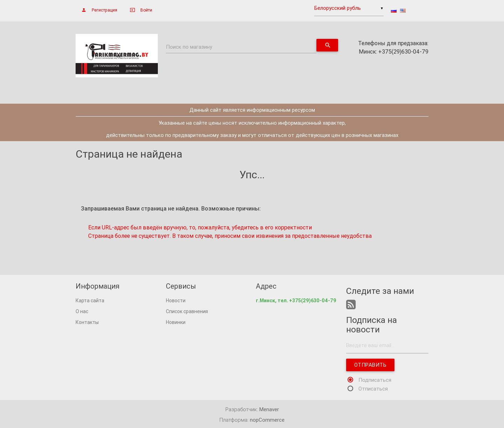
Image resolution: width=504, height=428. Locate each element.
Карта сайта (90, 301)
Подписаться (375, 380)
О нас (82, 311)
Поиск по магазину (189, 47)
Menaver (269, 409)
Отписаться (373, 389)
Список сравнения (187, 311)
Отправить (370, 365)
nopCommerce (267, 420)
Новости (176, 301)
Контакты (87, 322)
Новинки (176, 322)
